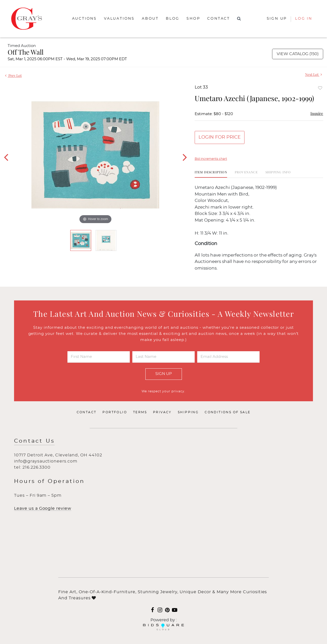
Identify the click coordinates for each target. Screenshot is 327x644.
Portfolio (115, 412)
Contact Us (34, 441)
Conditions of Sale (227, 412)
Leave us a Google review (43, 508)
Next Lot (313, 74)
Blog (173, 19)
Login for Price (220, 137)
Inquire (317, 113)
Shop (193, 19)
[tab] (211, 174)
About (150, 19)
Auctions (84, 19)
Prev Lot (13, 75)
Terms (140, 412)
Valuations (119, 19)
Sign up (277, 19)
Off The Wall (26, 52)
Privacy (162, 412)
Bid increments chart (211, 159)
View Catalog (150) (298, 54)
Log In (304, 19)
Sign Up (164, 374)
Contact (219, 19)
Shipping (188, 412)
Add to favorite (320, 88)
